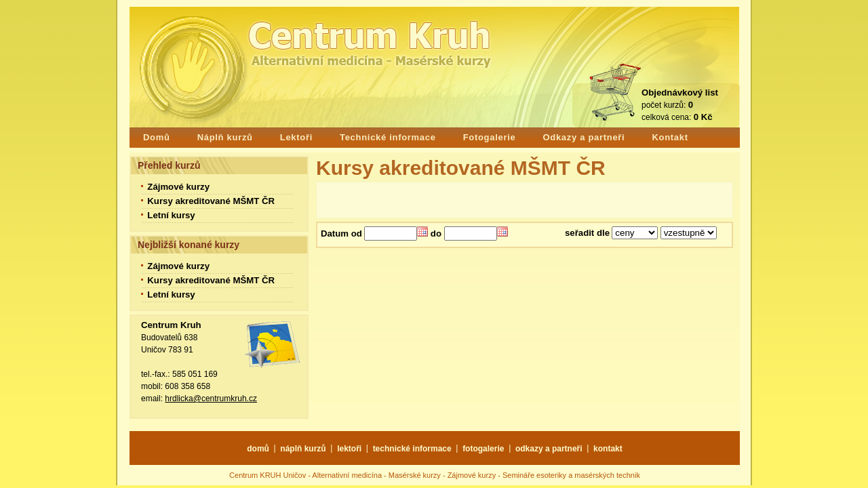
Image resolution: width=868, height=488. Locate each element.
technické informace (412, 449)
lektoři (349, 449)
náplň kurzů (303, 449)
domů (258, 449)
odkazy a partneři (549, 449)
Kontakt (670, 137)
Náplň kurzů (225, 137)
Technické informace (388, 137)
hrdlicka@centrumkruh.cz (211, 399)
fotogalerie (483, 449)
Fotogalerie (490, 137)
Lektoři (296, 137)
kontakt (608, 449)
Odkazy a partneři (584, 137)
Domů (157, 137)
